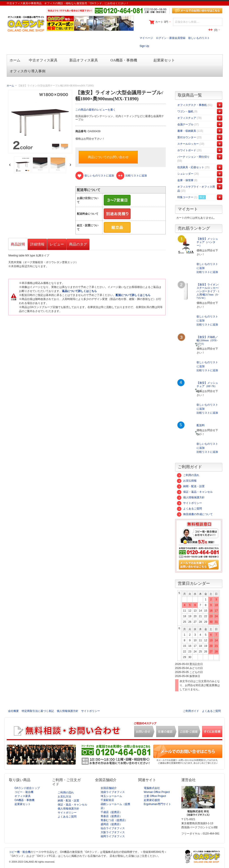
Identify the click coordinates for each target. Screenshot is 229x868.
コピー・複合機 (24, 792)
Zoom (40, 122)
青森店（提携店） (111, 816)
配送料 (201, 425)
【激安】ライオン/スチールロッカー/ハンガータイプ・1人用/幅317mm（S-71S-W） (208, 291)
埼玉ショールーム (111, 796)
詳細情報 (37, 244)
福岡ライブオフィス (113, 836)
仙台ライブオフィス (113, 828)
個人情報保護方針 (191, 497)
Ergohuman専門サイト (157, 804)
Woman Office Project (157, 792)
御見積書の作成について (195, 514)
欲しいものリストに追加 (207, 266)
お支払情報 (187, 481)
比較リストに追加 (207, 272)
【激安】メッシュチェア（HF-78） (207, 385)
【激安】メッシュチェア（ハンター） (207, 242)
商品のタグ (78, 244)
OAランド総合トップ (27, 788)
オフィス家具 (23, 796)
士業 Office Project (155, 796)
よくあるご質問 (189, 509)
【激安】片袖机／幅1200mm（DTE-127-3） (207, 340)
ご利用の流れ (188, 475)
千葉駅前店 (107, 800)
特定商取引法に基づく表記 (38, 711)
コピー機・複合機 (20, 852)
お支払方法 (64, 797)
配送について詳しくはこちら (133, 295)
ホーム (10, 86)
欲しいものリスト (199, 38)
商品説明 (18, 244)
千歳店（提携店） (111, 812)
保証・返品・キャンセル (195, 492)
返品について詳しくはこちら (79, 291)
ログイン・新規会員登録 (171, 38)
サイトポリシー (189, 503)
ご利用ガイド (191, 711)
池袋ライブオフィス (113, 792)
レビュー (57, 244)
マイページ (146, 38)
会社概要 (13, 711)
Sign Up (144, 46)
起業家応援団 (152, 800)
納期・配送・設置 (191, 486)
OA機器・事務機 (24, 800)
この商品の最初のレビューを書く (95, 110)
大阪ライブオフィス (113, 832)
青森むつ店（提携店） (114, 820)
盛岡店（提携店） (111, 824)
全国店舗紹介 (109, 788)
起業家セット (23, 804)
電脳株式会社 (152, 788)
